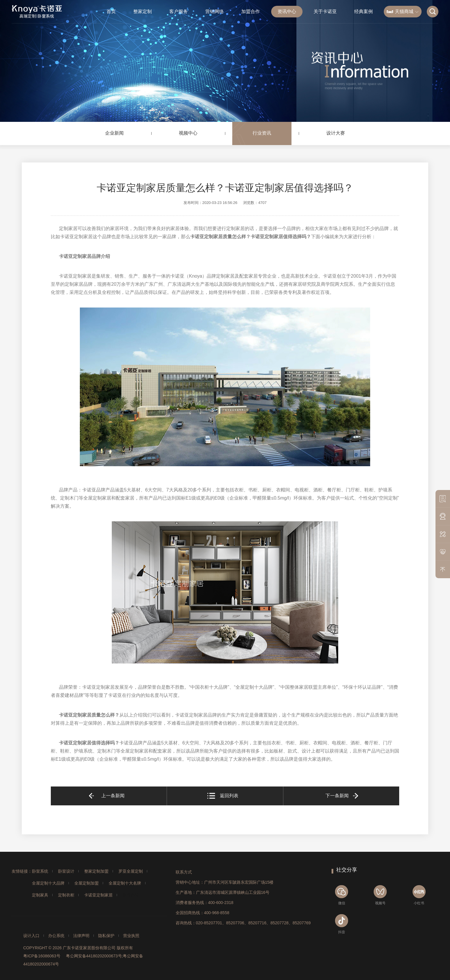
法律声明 (81, 936)
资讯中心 (287, 11)
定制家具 (40, 895)
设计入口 (31, 936)
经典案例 (363, 11)
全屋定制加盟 (87, 883)
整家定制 (143, 11)
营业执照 (131, 936)
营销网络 (215, 11)
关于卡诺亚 (325, 11)
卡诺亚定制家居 (98, 895)
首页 (111, 11)
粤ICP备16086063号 (42, 956)
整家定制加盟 (96, 871)
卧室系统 (40, 871)
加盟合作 (251, 11)
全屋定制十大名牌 (125, 883)
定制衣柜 (66, 895)
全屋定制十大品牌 (48, 883)
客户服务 (179, 11)
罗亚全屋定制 (131, 871)
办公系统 (56, 936)
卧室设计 (66, 871)
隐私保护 (106, 936)
